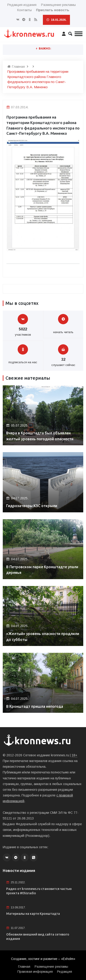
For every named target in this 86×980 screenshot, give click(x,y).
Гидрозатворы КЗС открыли (32, 506)
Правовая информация (35, 972)
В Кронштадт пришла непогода (35, 706)
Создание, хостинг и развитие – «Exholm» (43, 959)
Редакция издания (22, 5)
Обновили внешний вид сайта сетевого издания (38, 937)
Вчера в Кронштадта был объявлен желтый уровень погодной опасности (40, 436)
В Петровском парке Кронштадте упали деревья (42, 570)
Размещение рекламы (58, 5)
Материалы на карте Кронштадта (33, 914)
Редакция (65, 972)
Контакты (24, 10)
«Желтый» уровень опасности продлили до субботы (43, 637)
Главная (16, 66)
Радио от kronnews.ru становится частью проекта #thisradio (39, 891)
